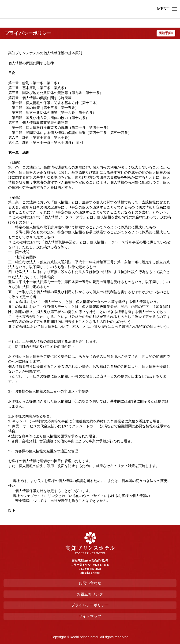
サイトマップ (90, 616)
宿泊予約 (166, 33)
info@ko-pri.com (90, 573)
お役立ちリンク (90, 594)
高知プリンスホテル (58, 9)
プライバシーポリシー (90, 605)
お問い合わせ (90, 583)
